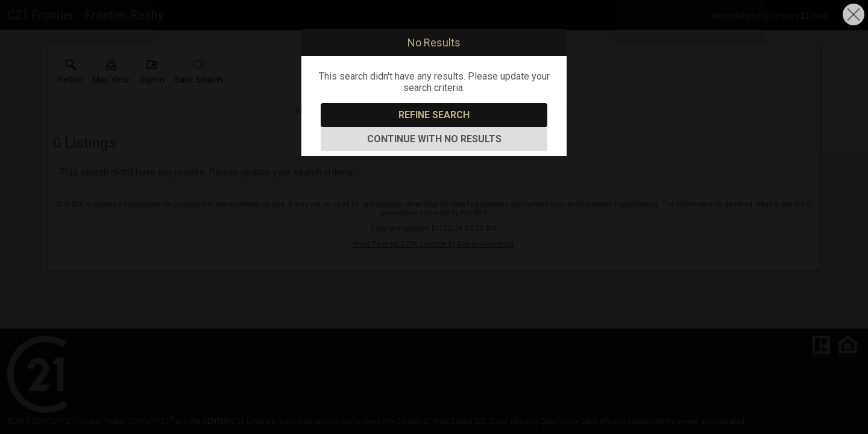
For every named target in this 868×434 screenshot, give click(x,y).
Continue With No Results (434, 139)
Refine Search (434, 115)
